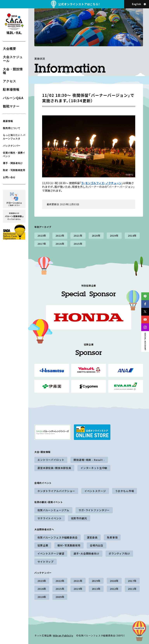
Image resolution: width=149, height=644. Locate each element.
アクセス (10, 81)
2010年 (42, 597)
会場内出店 (97, 545)
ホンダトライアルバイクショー (56, 491)
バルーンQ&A (13, 98)
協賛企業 (43, 545)
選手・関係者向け (13, 163)
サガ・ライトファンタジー (94, 510)
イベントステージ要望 (51, 553)
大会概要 (10, 49)
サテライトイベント (50, 518)
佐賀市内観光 (79, 518)
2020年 (96, 236)
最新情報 (8, 121)
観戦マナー (11, 106)
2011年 (132, 589)
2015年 (78, 244)
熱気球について (12, 128)
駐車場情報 (11, 90)
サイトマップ (45, 562)
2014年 (78, 589)
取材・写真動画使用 (14, 170)
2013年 (96, 589)
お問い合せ (9, 177)
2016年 (60, 244)
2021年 (78, 236)
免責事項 (112, 537)
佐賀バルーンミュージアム (53, 510)
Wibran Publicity (63, 635)
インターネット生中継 (94, 468)
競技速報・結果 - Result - (89, 460)
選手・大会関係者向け (86, 553)
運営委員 (92, 537)
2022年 (60, 236)
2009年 (60, 597)
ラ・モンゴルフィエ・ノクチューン (101, 183)
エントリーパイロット (51, 460)
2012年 (114, 589)
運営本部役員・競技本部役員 (54, 468)
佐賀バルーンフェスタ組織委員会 (58, 537)
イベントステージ (95, 491)
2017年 (42, 244)
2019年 (114, 236)
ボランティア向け (119, 553)
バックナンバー (12, 146)
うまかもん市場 (125, 491)
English (137, 4)
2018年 (132, 236)
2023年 (42, 236)
